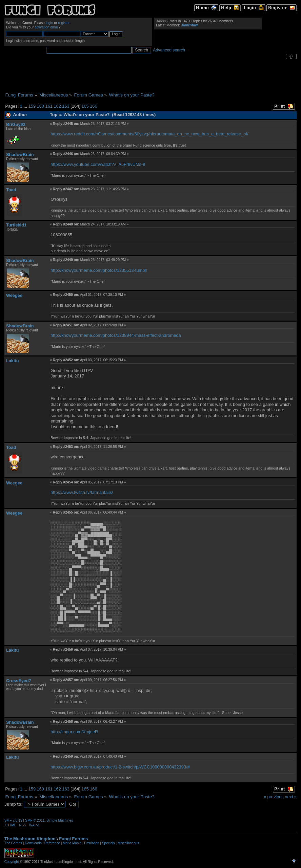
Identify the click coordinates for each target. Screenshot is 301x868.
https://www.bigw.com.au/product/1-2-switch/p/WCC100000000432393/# (120, 767)
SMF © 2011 (35, 820)
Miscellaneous (128, 843)
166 (93, 106)
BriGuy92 (16, 124)
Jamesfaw (189, 25)
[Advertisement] (150, 76)
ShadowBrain (20, 155)
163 (66, 106)
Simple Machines (60, 820)
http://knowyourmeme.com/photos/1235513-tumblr (99, 270)
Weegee (14, 295)
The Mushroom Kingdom (30, 839)
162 (57, 106)
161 (49, 106)
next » (291, 797)
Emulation (92, 843)
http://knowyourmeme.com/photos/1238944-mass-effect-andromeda (116, 335)
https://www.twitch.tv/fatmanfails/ (82, 492)
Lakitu (13, 361)
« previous (274, 797)
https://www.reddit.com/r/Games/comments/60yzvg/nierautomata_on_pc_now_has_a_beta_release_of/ (149, 134)
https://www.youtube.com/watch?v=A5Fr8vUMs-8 (98, 164)
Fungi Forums (73, 839)
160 (41, 106)
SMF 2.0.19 (13, 820)
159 (32, 106)
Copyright (12, 862)
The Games (13, 843)
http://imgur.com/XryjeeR (74, 732)
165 (85, 106)
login (49, 23)
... (26, 106)
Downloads (33, 843)
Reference (52, 843)
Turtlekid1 (16, 225)
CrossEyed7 (19, 681)
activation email (47, 27)
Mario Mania (72, 843)
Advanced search (169, 50)
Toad (11, 190)
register (64, 23)
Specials (108, 843)
